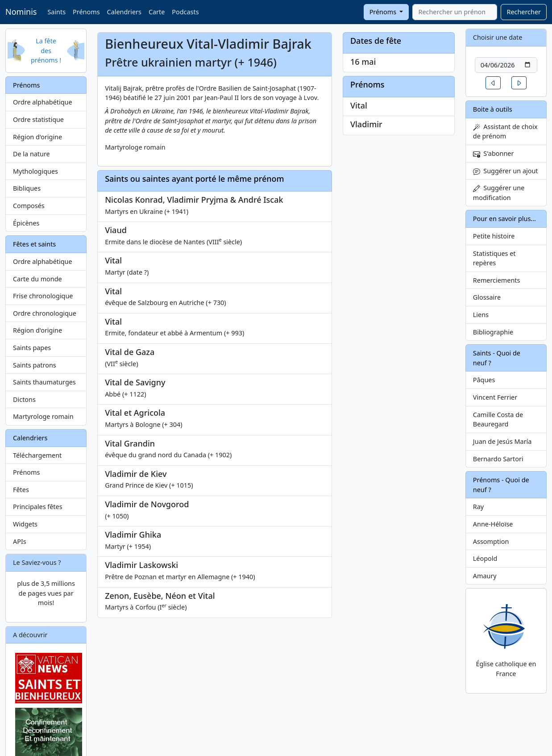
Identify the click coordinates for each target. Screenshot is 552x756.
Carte (157, 12)
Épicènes (26, 223)
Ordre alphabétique (43, 102)
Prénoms (86, 12)
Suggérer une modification (499, 193)
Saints (56, 12)
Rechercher (524, 12)
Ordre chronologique (45, 313)
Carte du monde (37, 279)
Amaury (485, 576)
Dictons (24, 399)
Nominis (21, 12)
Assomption (491, 541)
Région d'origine (37, 137)
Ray (478, 507)
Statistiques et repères (494, 258)
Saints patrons (35, 365)
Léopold (485, 558)
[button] (493, 83)
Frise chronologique (43, 296)
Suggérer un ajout (506, 171)
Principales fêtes (38, 507)
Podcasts (185, 12)
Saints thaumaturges (44, 382)
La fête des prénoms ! (46, 50)
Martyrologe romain (43, 416)
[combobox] (455, 12)
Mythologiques (35, 171)
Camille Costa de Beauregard (498, 420)
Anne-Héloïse (493, 524)
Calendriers (124, 12)
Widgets (25, 524)
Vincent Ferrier (495, 397)
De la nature (31, 154)
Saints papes (32, 348)
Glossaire (487, 297)
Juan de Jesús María (502, 441)
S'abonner (494, 153)
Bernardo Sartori (498, 459)
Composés (29, 206)
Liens (481, 315)
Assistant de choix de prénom (505, 132)
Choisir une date (498, 37)
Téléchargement (37, 455)
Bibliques (27, 188)
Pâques (484, 380)
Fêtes (21, 490)
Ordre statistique (38, 119)
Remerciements (497, 280)
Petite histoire (494, 236)
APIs (20, 541)
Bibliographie (493, 332)
